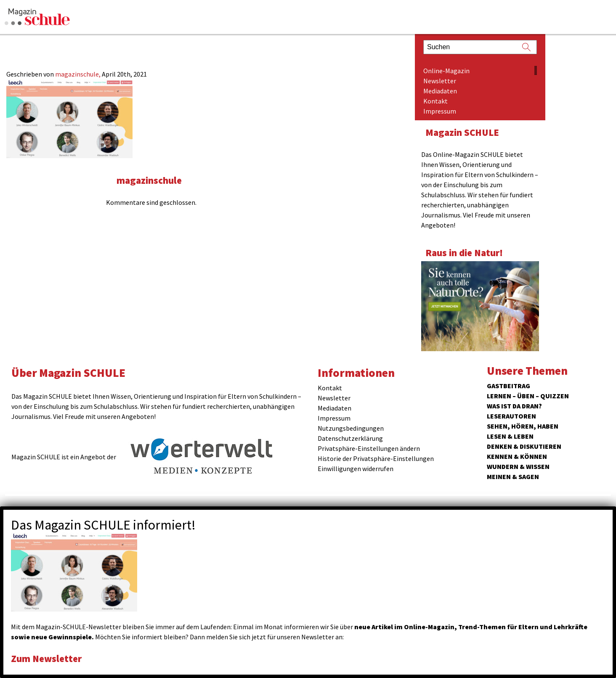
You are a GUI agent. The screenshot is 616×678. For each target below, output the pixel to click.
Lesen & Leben (510, 436)
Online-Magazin (446, 71)
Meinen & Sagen (513, 477)
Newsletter (440, 81)
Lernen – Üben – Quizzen (528, 396)
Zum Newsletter (46, 658)
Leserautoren (511, 416)
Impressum (440, 111)
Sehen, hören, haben (523, 426)
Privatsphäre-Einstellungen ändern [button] (369, 448)
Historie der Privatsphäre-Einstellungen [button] (376, 458)
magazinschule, (78, 74)
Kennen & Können (517, 456)
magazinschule (149, 180)
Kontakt (435, 101)
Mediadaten (440, 91)
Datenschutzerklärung (350, 438)
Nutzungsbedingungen (351, 428)
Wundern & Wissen (518, 466)
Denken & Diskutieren (524, 446)
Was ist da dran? (514, 406)
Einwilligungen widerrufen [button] (356, 469)
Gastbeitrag (508, 386)
